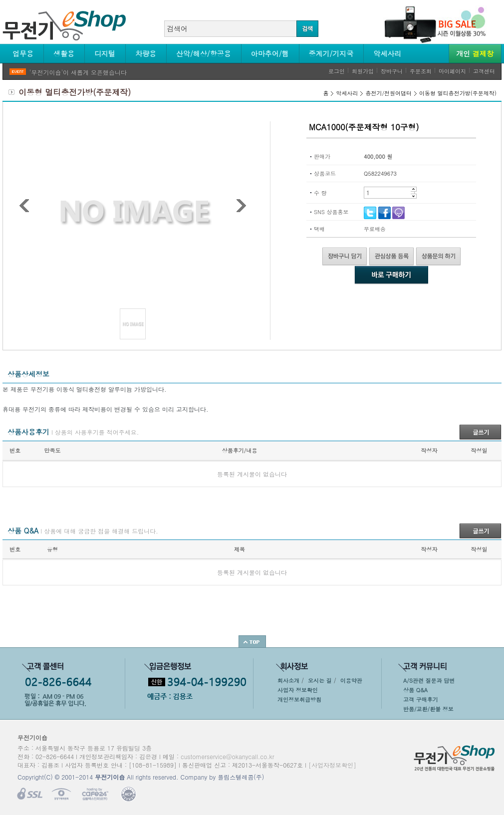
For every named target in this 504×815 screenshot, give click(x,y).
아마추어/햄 (270, 53)
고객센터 (484, 71)
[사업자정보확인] (332, 765)
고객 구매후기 (421, 699)
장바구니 (392, 71)
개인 (475, 53)
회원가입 (363, 71)
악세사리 (387, 53)
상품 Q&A (415, 690)
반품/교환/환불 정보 (428, 709)
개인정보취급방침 (299, 699)
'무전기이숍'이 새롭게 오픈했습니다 (78, 72)
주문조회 (421, 71)
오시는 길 (320, 680)
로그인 (337, 71)
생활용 (64, 53)
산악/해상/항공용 (204, 53)
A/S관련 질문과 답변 (429, 680)
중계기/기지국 (331, 53)
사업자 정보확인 (298, 690)
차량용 (146, 53)
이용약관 (351, 680)
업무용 (23, 53)
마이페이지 (452, 71)
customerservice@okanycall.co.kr (228, 756)
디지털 (105, 53)
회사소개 (288, 680)
